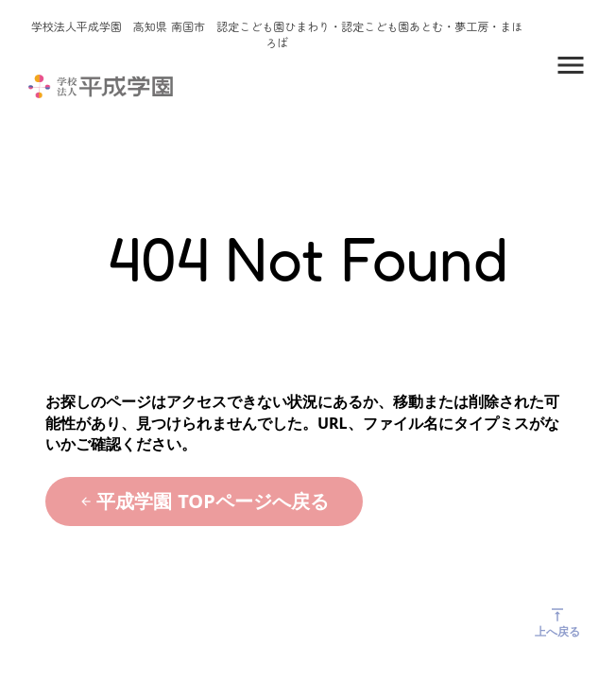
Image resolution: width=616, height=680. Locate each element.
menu (571, 65)
